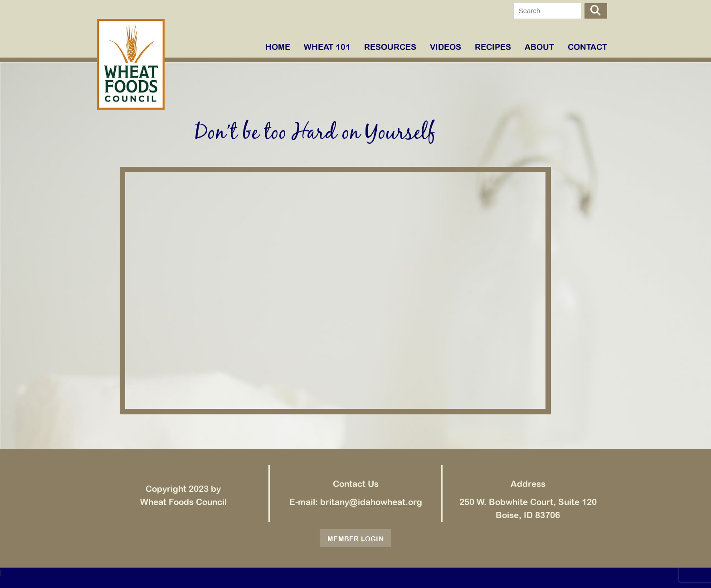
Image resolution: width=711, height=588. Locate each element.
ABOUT (539, 47)
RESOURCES (390, 47)
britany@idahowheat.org (370, 502)
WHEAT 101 (327, 47)
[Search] (547, 11)
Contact (587, 47)
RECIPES (493, 47)
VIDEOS (446, 47)
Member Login (355, 539)
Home (278, 47)
